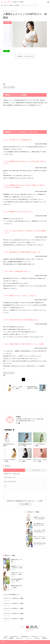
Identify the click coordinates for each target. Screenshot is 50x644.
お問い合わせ (37, 638)
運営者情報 (45, 638)
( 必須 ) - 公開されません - (11, 482)
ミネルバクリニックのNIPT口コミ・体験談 (13, 598)
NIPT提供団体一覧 (25, 637)
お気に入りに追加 (9, 87)
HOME (6, 637)
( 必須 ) (10, 477)
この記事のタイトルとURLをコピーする (25, 56)
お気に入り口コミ (20, 638)
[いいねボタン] (4, 84)
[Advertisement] (14, 71)
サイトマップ (29, 638)
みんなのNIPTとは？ (14, 637)
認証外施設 (7, 23)
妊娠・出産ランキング (31, 630)
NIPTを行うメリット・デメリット (38, 637)
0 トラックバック (36, 470)
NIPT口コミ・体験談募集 (8, 638)
